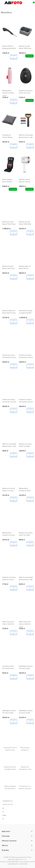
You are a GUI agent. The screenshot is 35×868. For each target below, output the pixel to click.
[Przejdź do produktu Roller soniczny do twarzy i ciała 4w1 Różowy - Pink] (26, 608)
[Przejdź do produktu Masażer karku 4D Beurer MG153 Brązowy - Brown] (26, 253)
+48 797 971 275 (8, 804)
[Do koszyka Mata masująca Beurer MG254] (13, 189)
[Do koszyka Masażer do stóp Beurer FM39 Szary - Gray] (29, 56)
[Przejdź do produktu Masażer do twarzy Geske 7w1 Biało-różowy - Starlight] (26, 430)
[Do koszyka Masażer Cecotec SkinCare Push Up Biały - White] (29, 189)
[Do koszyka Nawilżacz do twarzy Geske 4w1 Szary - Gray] (29, 100)
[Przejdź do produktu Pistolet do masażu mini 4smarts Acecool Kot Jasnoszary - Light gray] (26, 342)
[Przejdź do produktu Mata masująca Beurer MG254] (9, 166)
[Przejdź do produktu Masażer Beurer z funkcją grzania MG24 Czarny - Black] (9, 33)
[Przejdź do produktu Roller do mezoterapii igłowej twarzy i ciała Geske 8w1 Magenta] (9, 430)
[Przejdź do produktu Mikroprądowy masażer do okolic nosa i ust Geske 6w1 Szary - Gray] (26, 475)
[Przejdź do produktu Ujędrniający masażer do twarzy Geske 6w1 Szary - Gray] (9, 697)
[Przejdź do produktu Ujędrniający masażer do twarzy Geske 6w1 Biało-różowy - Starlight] (26, 653)
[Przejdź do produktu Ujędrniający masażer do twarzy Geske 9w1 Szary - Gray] (26, 697)
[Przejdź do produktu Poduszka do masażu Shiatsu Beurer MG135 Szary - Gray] (9, 121)
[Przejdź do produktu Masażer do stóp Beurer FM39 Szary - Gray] (26, 33)
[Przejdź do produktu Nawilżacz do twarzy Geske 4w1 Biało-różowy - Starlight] (26, 519)
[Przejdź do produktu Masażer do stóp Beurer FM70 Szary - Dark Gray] (9, 253)
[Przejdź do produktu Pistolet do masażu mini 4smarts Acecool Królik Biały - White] (9, 386)
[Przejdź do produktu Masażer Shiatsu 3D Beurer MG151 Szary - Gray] (9, 297)
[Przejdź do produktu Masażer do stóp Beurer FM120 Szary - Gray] (9, 208)
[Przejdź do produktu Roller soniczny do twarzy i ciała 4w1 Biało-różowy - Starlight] (9, 608)
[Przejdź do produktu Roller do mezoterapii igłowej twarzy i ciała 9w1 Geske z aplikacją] (26, 564)
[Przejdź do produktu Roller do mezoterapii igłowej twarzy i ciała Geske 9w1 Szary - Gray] (26, 121)
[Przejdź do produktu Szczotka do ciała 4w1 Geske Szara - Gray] (9, 653)
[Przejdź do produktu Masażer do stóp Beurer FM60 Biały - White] (26, 208)
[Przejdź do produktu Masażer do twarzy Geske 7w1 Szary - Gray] (9, 475)
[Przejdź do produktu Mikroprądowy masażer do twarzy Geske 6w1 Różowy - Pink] (9, 519)
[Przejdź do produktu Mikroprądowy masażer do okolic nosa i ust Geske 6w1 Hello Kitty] (9, 77)
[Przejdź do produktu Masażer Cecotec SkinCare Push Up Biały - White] (26, 166)
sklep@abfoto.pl (8, 801)
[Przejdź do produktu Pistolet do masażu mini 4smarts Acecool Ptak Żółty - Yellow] (26, 386)
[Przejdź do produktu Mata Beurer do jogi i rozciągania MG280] (26, 297)
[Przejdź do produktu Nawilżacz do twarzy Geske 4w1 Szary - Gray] (26, 77)
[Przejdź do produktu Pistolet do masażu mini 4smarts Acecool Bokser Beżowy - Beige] (9, 342)
